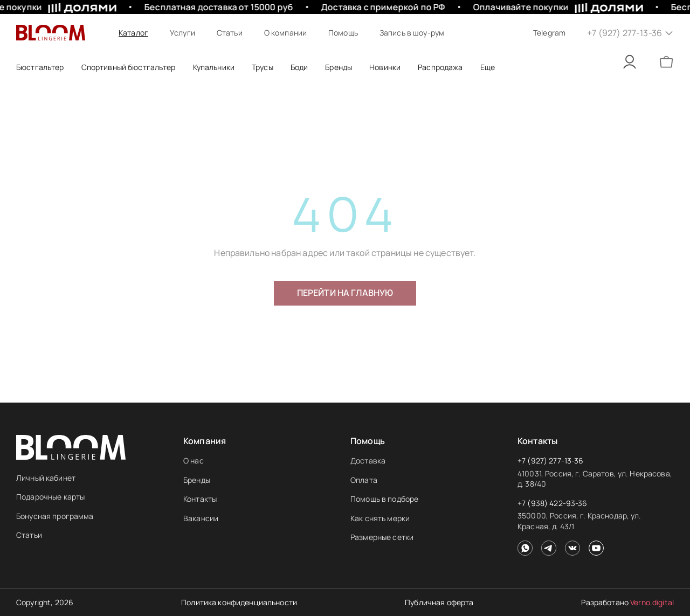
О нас (194, 461)
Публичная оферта (439, 602)
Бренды (197, 480)
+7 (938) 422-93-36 (553, 503)
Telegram (549, 33)
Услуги (182, 33)
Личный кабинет (46, 478)
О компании (285, 33)
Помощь (343, 33)
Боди (299, 67)
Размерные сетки (382, 537)
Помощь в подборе (384, 499)
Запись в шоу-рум (412, 33)
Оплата (364, 480)
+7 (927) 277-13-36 (551, 461)
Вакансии (201, 518)
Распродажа (440, 67)
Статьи (230, 33)
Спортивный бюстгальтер (129, 67)
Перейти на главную (345, 293)
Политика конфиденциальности (239, 602)
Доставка (368, 461)
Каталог (133, 33)
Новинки (385, 67)
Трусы (263, 67)
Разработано (627, 602)
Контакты (200, 499)
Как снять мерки (380, 518)
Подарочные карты (50, 497)
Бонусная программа (55, 516)
